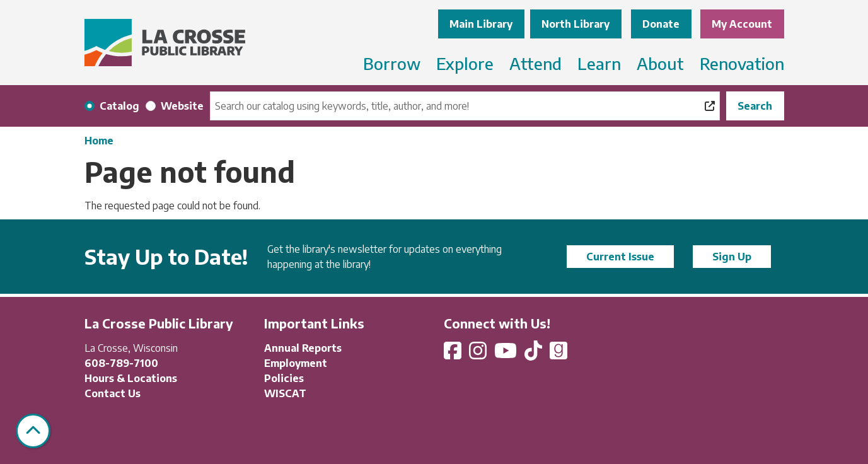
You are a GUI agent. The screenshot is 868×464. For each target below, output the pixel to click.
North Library (576, 24)
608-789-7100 (121, 363)
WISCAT (285, 393)
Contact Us (113, 393)
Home (99, 141)
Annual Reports (303, 348)
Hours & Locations (131, 378)
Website (182, 106)
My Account (742, 24)
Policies (284, 378)
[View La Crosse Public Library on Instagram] (479, 354)
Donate (661, 24)
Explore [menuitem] (465, 63)
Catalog (119, 106)
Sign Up (732, 257)
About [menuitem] (660, 63)
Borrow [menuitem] (392, 63)
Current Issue (620, 257)
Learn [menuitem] (599, 63)
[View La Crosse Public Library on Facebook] (454, 354)
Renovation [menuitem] (742, 63)
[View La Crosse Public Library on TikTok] (535, 354)
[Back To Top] (33, 431)
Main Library (481, 24)
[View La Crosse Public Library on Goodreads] (558, 354)
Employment (296, 363)
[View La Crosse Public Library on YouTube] (507, 354)
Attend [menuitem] (535, 63)
